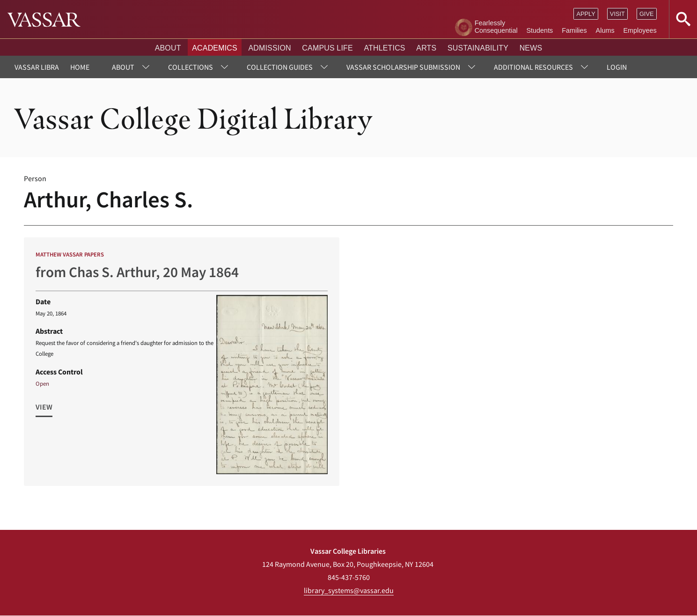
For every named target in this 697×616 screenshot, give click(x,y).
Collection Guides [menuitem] (280, 67)
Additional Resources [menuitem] (533, 67)
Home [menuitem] (80, 67)
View (44, 407)
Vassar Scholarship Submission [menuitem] (403, 67)
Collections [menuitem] (191, 67)
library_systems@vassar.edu (349, 590)
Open (42, 383)
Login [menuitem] (617, 67)
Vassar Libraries (44, 67)
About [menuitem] (123, 67)
